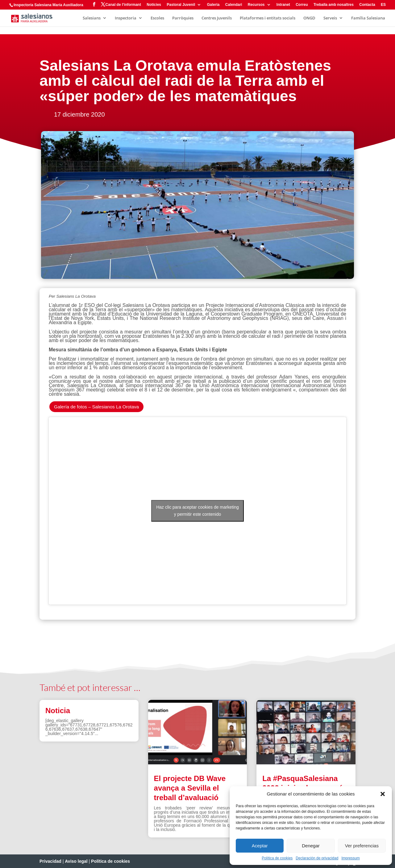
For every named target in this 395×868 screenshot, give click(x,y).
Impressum (350, 858)
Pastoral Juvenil (181, 5)
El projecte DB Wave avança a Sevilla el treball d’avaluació (190, 788)
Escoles (157, 18)
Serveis (330, 18)
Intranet (283, 5)
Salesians (92, 18)
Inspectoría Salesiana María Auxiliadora (48, 5)
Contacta (367, 5)
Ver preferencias (362, 846)
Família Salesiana (368, 18)
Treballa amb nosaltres (334, 5)
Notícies (154, 5)
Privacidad (50, 861)
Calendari (234, 5)
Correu (302, 5)
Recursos (256, 5)
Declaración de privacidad (317, 858)
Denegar (311, 846)
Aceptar (260, 846)
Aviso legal (76, 861)
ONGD (309, 18)
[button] (383, 794)
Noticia (58, 711)
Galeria (213, 5)
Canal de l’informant (123, 5)
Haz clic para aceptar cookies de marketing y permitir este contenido (197, 511)
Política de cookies (277, 858)
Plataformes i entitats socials (268, 18)
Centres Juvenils (217, 18)
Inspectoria (126, 18)
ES (383, 5)
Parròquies (183, 18)
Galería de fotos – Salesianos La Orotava (96, 407)
